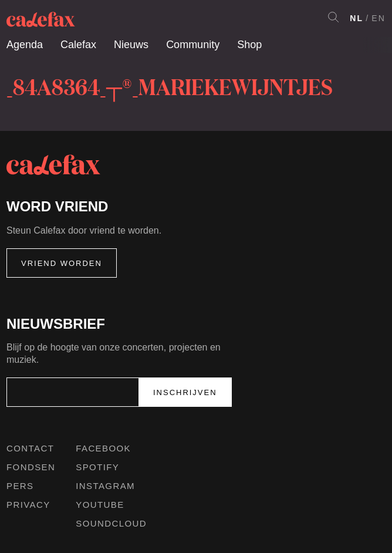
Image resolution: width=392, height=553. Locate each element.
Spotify (97, 467)
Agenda (25, 45)
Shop (249, 45)
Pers (20, 486)
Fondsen (31, 467)
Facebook (103, 448)
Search (333, 17)
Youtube (100, 505)
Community (193, 45)
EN (379, 18)
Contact (30, 448)
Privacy (28, 505)
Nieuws (131, 45)
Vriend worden (62, 263)
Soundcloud (111, 523)
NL (356, 18)
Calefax (78, 45)
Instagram (105, 486)
